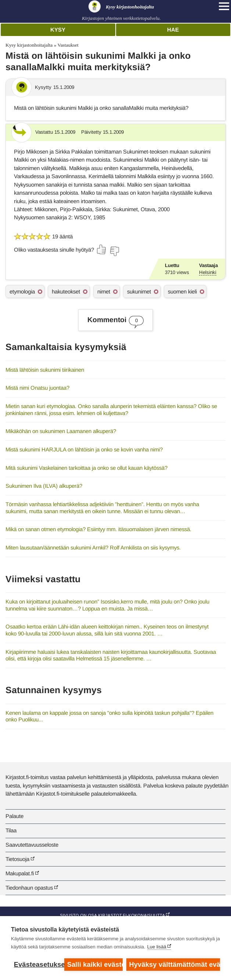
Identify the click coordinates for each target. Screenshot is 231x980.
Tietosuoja (17, 859)
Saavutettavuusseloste (32, 845)
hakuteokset (66, 291)
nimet (104, 291)
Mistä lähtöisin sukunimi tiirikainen (45, 370)
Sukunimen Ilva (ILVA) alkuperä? (44, 486)
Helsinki (208, 272)
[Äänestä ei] (114, 251)
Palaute (15, 816)
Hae (173, 30)
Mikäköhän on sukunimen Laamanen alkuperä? (61, 431)
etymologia (22, 291)
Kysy (58, 30)
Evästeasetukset (37, 965)
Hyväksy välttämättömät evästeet (175, 965)
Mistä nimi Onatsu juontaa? (37, 388)
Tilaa (11, 830)
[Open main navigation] (224, 6)
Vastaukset (68, 45)
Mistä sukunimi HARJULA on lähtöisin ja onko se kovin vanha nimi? (84, 449)
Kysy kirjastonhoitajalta (29, 45)
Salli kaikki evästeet (95, 965)
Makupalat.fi (20, 873)
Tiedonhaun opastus (29, 888)
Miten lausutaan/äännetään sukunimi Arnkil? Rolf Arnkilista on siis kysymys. (93, 547)
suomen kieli (182, 291)
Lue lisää (157, 947)
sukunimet (139, 291)
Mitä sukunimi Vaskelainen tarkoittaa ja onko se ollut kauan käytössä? (86, 468)
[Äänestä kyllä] (102, 249)
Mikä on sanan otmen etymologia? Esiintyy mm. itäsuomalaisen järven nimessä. (98, 529)
